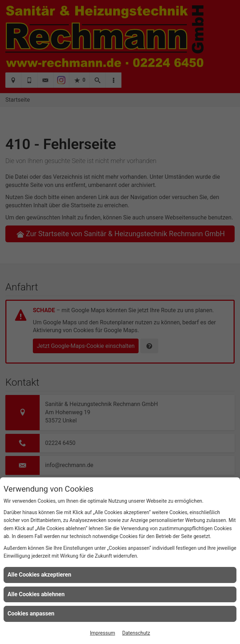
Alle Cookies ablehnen (36, 594)
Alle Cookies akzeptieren (39, 575)
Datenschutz (136, 633)
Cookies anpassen (31, 613)
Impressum (102, 633)
